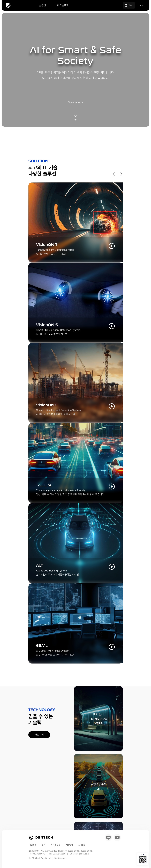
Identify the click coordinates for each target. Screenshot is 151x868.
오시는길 (82, 845)
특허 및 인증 (56, 845)
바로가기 (39, 735)
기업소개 (33, 845)
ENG (142, 6)
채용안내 (69, 845)
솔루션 (42, 5)
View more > (75, 102)
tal (131, 5)
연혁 (43, 845)
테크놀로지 (63, 5)
